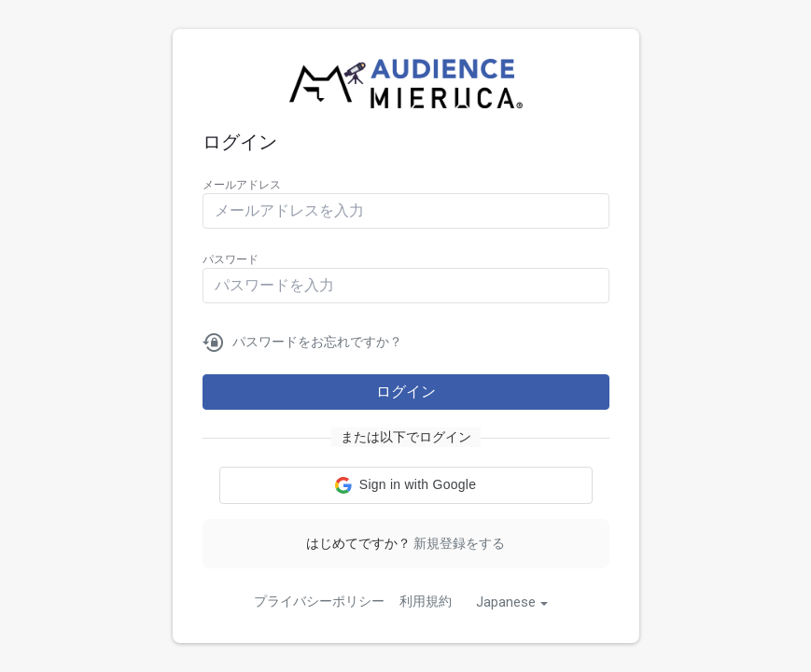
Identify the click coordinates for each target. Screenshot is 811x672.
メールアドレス (242, 185)
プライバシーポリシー (319, 601)
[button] (406, 485)
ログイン (406, 392)
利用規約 (426, 601)
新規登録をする (459, 543)
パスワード (231, 259)
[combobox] (511, 602)
